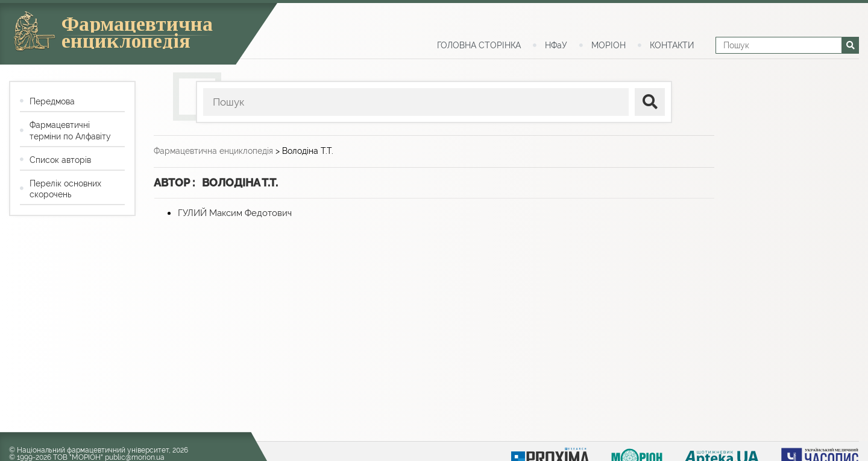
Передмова (52, 101)
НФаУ (556, 45)
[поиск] (650, 102)
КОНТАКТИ (672, 45)
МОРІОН (609, 45)
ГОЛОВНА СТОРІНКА (479, 45)
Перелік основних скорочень (65, 189)
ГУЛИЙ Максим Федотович (235, 213)
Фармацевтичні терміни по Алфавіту (70, 130)
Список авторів (60, 160)
